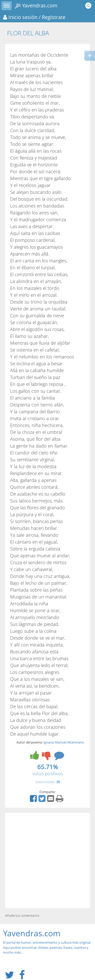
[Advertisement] (48, 860)
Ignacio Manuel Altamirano (64, 742)
